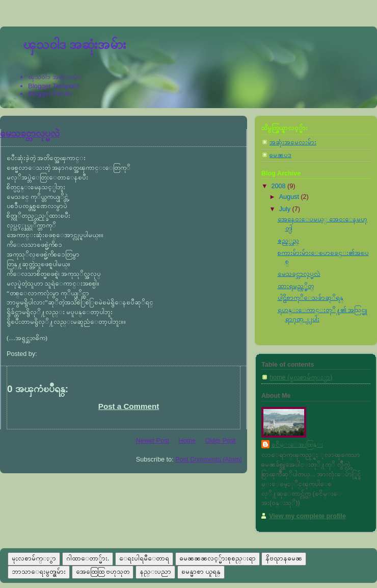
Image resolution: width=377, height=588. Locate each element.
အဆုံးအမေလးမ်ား (293, 142)
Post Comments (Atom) (209, 459)
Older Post (220, 441)
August (290, 197)
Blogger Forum (50, 94)
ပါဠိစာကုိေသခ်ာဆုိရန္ (311, 298)
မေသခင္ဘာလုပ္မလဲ (30, 133)
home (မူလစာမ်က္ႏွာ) (301, 377)
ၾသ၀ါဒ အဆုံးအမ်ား (74, 44)
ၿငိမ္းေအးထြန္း (297, 445)
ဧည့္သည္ (288, 241)
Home (187, 441)
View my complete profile (307, 516)
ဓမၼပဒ (280, 155)
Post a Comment (129, 406)
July (286, 209)
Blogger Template (54, 86)
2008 (280, 186)
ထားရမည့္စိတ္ (296, 286)
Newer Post (153, 441)
